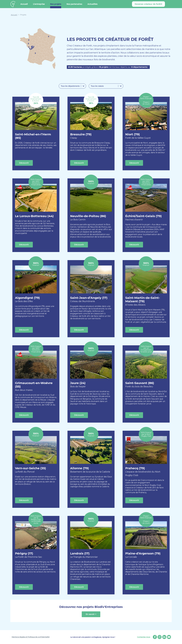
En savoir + (91, 614)
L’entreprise (39, 4)
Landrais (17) (84, 555)
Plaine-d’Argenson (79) (143, 555)
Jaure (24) (78, 385)
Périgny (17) (29, 555)
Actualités (92, 4)
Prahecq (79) (146, 472)
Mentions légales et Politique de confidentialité (31, 637)
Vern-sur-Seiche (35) (31, 470)
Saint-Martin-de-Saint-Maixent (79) (146, 301)
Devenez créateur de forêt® (148, 4)
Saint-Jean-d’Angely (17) (89, 300)
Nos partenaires (74, 4)
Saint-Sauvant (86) (140, 385)
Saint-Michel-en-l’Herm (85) (33, 136)
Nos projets (56, 4)
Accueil (24, 4)
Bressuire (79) (81, 136)
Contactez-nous (144, 637)
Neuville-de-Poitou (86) (88, 218)
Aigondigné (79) (27, 300)
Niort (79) (138, 136)
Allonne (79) (90, 470)
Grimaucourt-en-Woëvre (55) (36, 387)
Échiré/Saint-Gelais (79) (143, 218)
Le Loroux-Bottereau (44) (34, 216)
